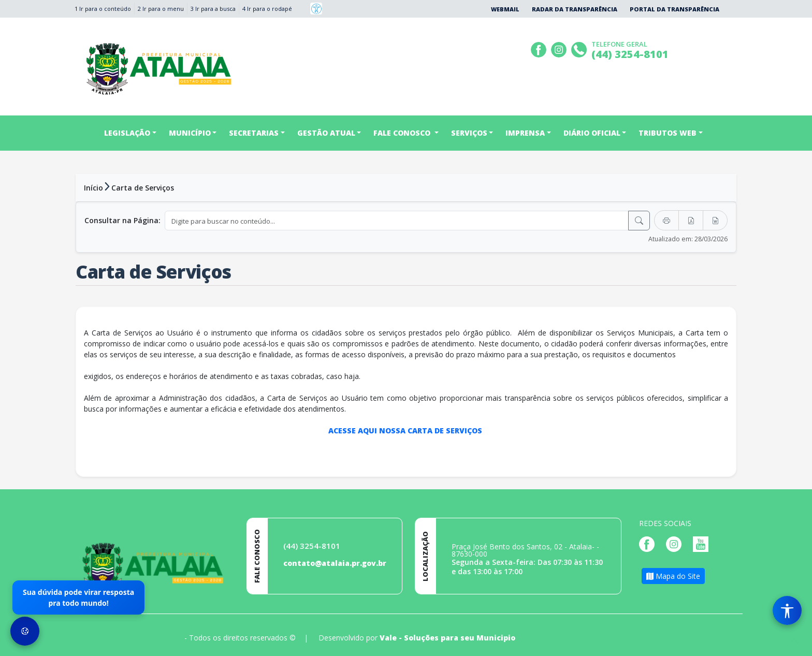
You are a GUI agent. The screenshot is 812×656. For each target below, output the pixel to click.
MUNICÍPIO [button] (190, 133)
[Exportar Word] (715, 220)
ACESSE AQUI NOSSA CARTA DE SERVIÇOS (406, 431)
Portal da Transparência (675, 9)
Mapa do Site (673, 576)
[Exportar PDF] (691, 220)
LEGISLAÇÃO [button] (127, 133)
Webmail (505, 9)
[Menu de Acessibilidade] (787, 610)
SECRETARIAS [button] (254, 133)
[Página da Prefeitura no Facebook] (540, 48)
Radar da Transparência (575, 9)
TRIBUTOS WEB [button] (668, 133)
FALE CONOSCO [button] (403, 133)
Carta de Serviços (143, 188)
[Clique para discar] (580, 48)
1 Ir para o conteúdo (103, 9)
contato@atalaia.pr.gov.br (335, 563)
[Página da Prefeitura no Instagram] (560, 48)
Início (93, 188)
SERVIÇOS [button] (469, 133)
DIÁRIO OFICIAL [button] (592, 133)
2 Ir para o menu (161, 9)
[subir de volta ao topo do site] (794, 641)
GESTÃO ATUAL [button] (326, 133)
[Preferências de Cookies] (25, 631)
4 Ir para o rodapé (267, 9)
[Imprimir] (666, 220)
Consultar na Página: (122, 220)
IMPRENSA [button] (525, 133)
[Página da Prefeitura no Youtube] (703, 543)
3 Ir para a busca (213, 9)
